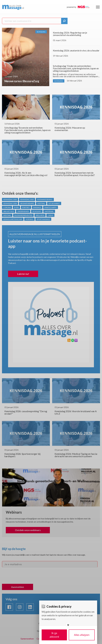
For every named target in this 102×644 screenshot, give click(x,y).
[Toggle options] (68, 625)
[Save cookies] (54, 635)
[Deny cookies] (82, 635)
